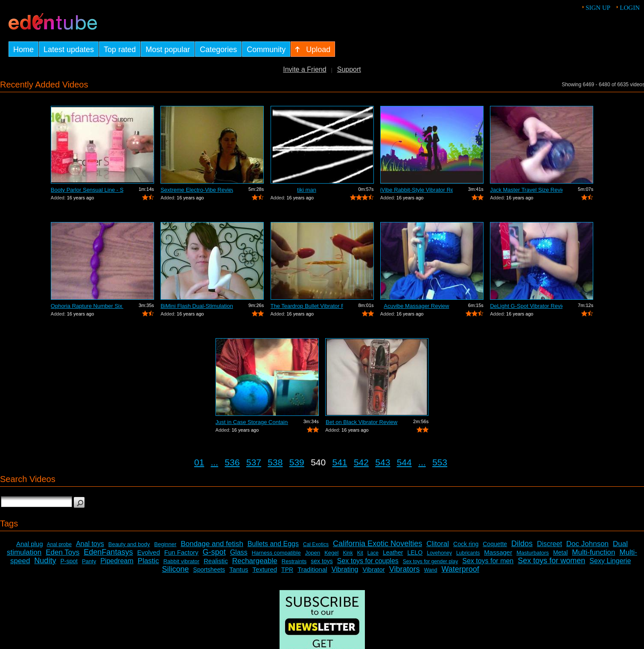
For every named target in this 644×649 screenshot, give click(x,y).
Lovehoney (439, 553)
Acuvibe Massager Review (416, 306)
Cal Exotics (316, 544)
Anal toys (90, 544)
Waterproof (460, 569)
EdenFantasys (108, 552)
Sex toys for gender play (430, 561)
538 (275, 462)
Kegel (331, 553)
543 (383, 462)
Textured (265, 569)
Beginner (165, 544)
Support (349, 69)
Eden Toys (63, 552)
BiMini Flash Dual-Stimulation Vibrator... (197, 306)
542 (361, 462)
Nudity (45, 561)
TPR (287, 570)
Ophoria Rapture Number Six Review (87, 306)
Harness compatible (276, 553)
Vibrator (374, 569)
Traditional (312, 569)
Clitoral (438, 544)
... (215, 462)
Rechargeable (255, 561)
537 (254, 462)
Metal (560, 553)
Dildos (522, 544)
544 (404, 462)
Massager (498, 552)
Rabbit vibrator (182, 561)
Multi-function (593, 552)
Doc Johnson (587, 544)
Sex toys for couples (368, 561)
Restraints (294, 561)
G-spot (214, 552)
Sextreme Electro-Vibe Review (197, 190)
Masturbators (533, 553)
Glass (239, 552)
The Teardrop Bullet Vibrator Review (307, 306)
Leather (393, 553)
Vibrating (345, 569)
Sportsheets (209, 570)
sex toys (322, 561)
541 (340, 462)
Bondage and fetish (212, 544)
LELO (415, 553)
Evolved (148, 552)
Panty (89, 561)
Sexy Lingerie (610, 561)
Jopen (313, 553)
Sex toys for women (551, 561)
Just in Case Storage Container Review (252, 422)
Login (630, 8)
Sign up (598, 8)
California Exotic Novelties (377, 544)
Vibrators (405, 569)
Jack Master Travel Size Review (526, 190)
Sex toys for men (488, 561)
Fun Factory (181, 552)
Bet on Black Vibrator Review (361, 422)
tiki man (307, 190)
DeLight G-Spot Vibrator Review (526, 306)
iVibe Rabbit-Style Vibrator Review (417, 190)
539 (297, 462)
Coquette (495, 544)
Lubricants (468, 553)
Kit (360, 553)
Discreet (549, 544)
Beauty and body (129, 544)
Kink (348, 553)
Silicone (176, 569)
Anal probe (59, 544)
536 (232, 462)
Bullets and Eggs (273, 544)
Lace (373, 553)
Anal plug (30, 544)
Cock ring (466, 544)
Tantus (239, 569)
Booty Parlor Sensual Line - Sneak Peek (87, 190)
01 (199, 462)
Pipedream (117, 561)
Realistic (216, 561)
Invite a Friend (305, 69)
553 (440, 462)
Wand (431, 570)
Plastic (149, 561)
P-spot (69, 561)
